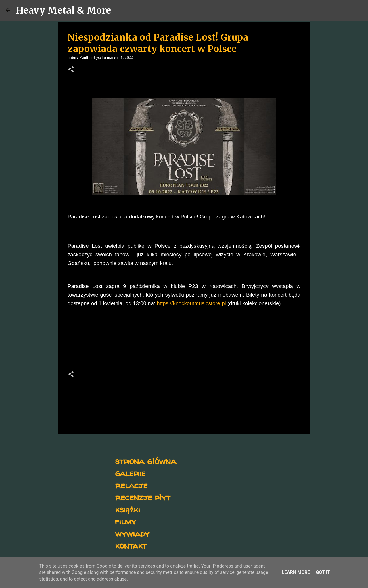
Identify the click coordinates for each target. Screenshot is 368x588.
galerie (130, 473)
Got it (323, 572)
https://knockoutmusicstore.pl (191, 303)
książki (128, 509)
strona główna (146, 461)
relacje (131, 485)
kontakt (131, 545)
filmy (125, 521)
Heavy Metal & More (64, 10)
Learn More (296, 572)
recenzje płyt (143, 497)
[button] (71, 70)
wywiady (132, 533)
